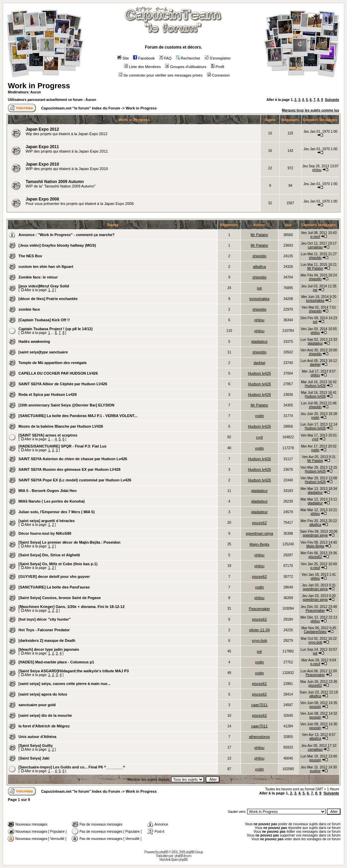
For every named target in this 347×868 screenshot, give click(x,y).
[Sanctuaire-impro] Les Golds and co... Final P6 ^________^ (72, 767)
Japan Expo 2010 (42, 164)
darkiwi (259, 363)
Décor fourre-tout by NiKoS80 (45, 533)
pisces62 (259, 523)
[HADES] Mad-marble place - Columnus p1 (56, 662)
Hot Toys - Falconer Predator (44, 630)
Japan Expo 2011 (42, 147)
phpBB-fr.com (183, 856)
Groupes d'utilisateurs (185, 67)
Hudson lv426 (259, 373)
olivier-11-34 (260, 630)
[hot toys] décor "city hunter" (45, 619)
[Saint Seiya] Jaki (34, 758)
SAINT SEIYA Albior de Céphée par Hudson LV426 (63, 384)
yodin (259, 416)
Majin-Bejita (259, 544)
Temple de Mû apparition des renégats (53, 363)
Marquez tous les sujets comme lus (310, 110)
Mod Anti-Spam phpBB (173, 860)
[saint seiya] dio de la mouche (45, 715)
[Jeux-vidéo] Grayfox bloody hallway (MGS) (57, 245)
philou (317, 170)
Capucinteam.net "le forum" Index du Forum (81, 108)
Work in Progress (39, 86)
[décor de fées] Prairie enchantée (48, 299)
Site (123, 58)
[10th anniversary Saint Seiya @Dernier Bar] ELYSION (66, 405)
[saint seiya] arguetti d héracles (46, 521)
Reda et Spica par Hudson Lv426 (48, 394)
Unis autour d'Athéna (37, 737)
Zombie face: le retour (38, 277)
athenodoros (259, 737)
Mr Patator (259, 235)
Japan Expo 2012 (42, 129)
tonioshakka (259, 299)
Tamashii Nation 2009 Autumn (55, 182)
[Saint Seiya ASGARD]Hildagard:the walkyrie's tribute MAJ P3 (74, 671)
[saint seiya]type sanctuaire (43, 352)
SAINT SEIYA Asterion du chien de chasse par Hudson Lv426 (73, 459)
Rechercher (188, 58)
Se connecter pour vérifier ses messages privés (161, 75)
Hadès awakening (34, 341)
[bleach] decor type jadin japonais (49, 649)
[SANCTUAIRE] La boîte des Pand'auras (54, 587)
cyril (259, 437)
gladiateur (259, 341)
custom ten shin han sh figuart (46, 267)
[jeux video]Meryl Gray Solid (44, 286)
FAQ (165, 58)
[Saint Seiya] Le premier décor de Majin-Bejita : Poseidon (69, 542)
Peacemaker (259, 609)
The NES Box (30, 256)
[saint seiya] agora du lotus (43, 694)
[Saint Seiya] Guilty (36, 746)
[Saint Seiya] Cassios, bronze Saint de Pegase (60, 598)
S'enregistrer (218, 58)
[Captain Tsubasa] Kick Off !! (44, 320)
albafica (259, 267)
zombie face (29, 309)
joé (259, 288)
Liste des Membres (142, 67)
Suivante (332, 100)
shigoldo (259, 256)
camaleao (315, 247)
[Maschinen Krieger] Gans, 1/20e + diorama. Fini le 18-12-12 (71, 607)
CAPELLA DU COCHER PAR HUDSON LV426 (58, 373)
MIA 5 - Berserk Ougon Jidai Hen (48, 491)
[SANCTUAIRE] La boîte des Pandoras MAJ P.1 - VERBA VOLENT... (78, 416)
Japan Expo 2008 (42, 199)
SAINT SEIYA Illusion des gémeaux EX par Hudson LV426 (70, 469)
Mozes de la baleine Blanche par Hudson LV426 (61, 426)
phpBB (164, 852)
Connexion (218, 75)
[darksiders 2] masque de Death (47, 640)
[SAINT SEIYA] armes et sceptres (48, 435)
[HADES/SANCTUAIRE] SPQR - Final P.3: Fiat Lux (63, 446)
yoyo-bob (259, 640)
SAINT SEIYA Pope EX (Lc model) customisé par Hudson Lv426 (75, 480)
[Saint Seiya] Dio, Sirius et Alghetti (49, 555)
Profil (217, 67)
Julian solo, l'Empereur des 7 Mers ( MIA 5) (57, 512)
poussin (315, 707)
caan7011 (259, 705)
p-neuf (315, 237)
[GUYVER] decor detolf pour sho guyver (54, 576)
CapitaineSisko (315, 632)
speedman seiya (259, 533)
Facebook (144, 58)
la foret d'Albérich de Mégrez (44, 726)
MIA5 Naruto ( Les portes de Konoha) (52, 501)
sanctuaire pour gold (37, 705)
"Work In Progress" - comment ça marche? (76, 235)
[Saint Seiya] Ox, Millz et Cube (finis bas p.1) (58, 564)
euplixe (315, 771)
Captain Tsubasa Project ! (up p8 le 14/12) (56, 329)
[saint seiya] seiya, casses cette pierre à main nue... (64, 684)
